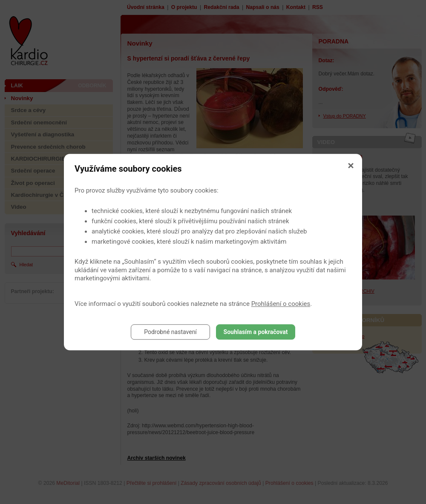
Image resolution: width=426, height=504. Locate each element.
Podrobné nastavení (170, 332)
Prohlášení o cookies (281, 304)
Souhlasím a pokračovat (256, 332)
